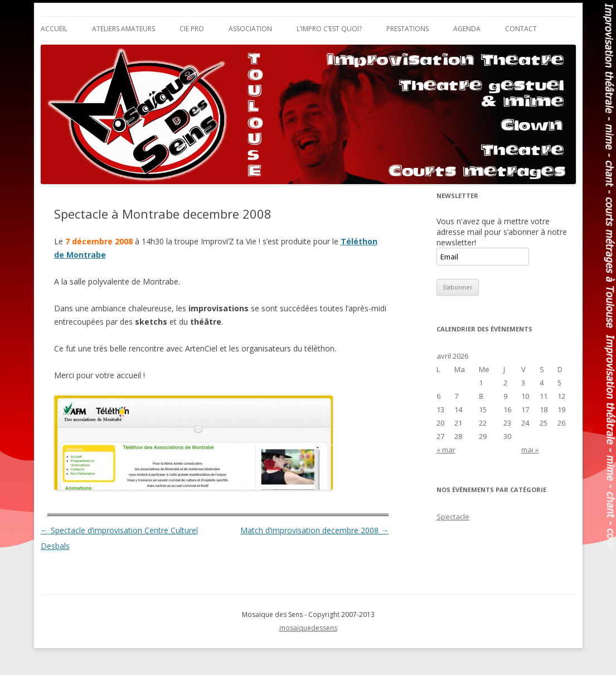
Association (250, 29)
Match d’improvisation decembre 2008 (314, 530)
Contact (521, 29)
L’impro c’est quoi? (329, 29)
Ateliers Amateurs (123, 29)
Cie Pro (192, 29)
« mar (446, 450)
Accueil (54, 29)
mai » (530, 450)
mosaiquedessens (308, 628)
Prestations (408, 29)
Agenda (467, 29)
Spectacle (453, 517)
